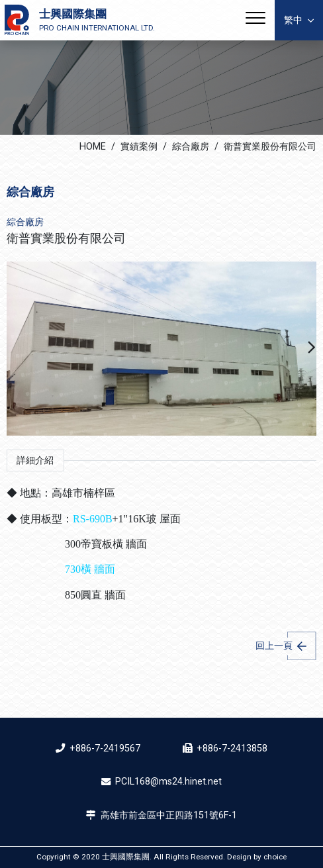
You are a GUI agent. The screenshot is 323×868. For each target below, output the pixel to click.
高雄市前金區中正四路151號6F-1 (169, 815)
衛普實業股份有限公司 (270, 147)
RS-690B (93, 519)
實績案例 (139, 147)
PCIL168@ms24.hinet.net (168, 782)
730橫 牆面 (90, 569)
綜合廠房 (191, 147)
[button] (312, 349)
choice (275, 857)
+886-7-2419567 (105, 748)
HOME (93, 147)
